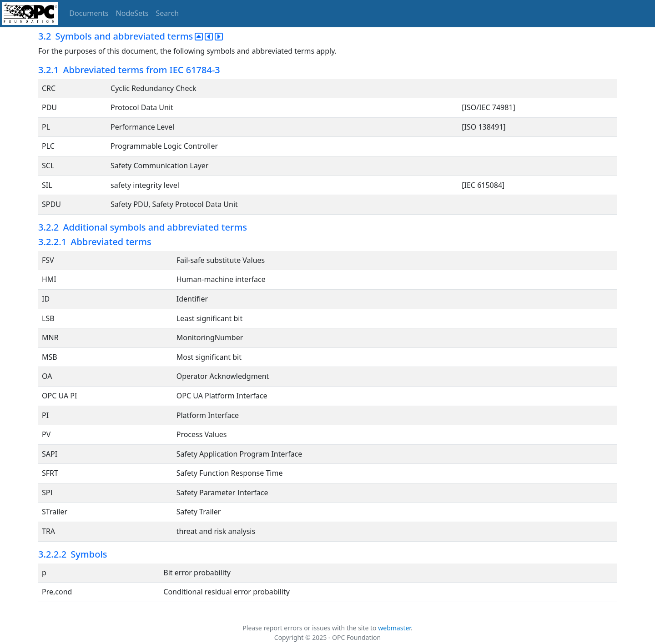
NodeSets (132, 13)
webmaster (394, 628)
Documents (89, 13)
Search (168, 13)
